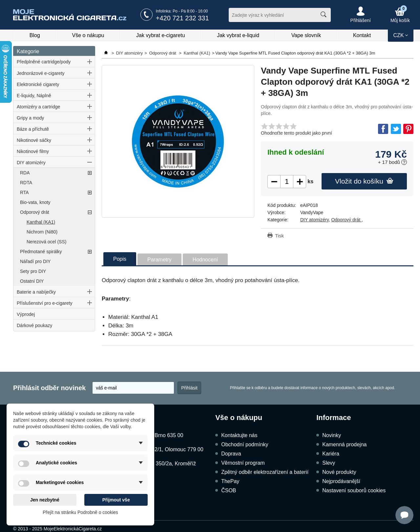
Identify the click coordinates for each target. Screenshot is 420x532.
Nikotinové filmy (33, 151)
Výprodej (26, 314)
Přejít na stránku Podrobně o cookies (80, 512)
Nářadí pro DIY (35, 261)
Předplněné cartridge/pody (44, 62)
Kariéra (331, 454)
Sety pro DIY (33, 271)
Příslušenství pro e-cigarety (45, 303)
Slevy (329, 463)
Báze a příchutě (33, 129)
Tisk (279, 236)
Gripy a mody (30, 118)
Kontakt (362, 35)
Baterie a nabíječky (36, 292)
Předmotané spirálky (41, 252)
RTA (24, 192)
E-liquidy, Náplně (34, 96)
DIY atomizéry (31, 163)
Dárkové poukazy (34, 325)
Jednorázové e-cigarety (41, 73)
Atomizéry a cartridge (38, 107)
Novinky (332, 435)
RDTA (26, 183)
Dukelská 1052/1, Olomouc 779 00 (163, 449)
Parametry (159, 260)
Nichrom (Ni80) (42, 232)
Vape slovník (306, 35)
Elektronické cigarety (38, 84)
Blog (35, 35)
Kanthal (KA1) (41, 222)
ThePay (230, 481)
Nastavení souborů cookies (354, 490)
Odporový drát (35, 212)
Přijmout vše (116, 500)
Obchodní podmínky (245, 444)
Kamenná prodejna (344, 444)
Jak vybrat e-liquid (238, 35)
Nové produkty (339, 472)
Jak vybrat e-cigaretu (161, 35)
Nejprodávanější (341, 481)
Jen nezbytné (45, 500)
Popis (120, 259)
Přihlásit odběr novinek (49, 388)
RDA (25, 173)
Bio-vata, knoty (35, 202)
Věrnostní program (243, 463)
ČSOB (229, 490)
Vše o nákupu (88, 35)
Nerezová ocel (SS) (46, 242)
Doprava (231, 454)
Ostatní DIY (32, 281)
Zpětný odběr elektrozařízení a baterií (265, 472)
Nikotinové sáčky (34, 140)
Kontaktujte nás (239, 435)
